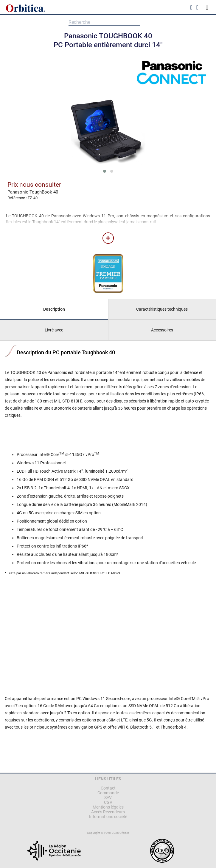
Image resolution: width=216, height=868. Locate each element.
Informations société (108, 817)
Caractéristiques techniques (162, 309)
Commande (108, 793)
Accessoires (162, 330)
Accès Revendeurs (108, 812)
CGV (108, 802)
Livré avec (54, 330)
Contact (108, 788)
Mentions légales (108, 807)
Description (54, 309)
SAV (108, 798)
